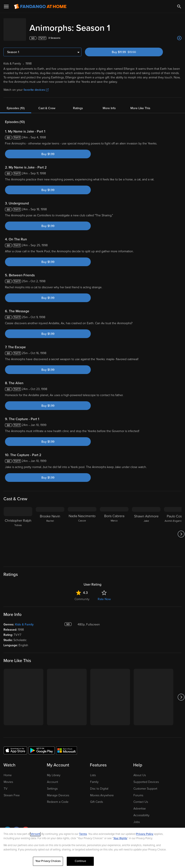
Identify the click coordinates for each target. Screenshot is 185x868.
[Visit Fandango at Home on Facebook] (17, 827)
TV (6, 784)
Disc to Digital (99, 784)
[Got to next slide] (181, 530)
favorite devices (36, 85)
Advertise (140, 804)
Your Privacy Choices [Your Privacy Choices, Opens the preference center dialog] (48, 861)
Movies (8, 778)
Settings (52, 784)
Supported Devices (146, 778)
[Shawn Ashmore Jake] (146, 530)
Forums (138, 791)
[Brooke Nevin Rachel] (50, 530)
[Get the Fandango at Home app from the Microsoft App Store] (67, 746)
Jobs (137, 818)
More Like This (140, 104)
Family (94, 778)
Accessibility (141, 811)
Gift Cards (97, 798)
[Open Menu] (6, 6)
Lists (93, 771)
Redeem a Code (58, 798)
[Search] (179, 6)
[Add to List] (179, 34)
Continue (80, 861)
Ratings (78, 104)
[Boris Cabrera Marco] (114, 530)
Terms (83, 834)
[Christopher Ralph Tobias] (18, 530)
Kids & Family (24, 620)
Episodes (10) (16, 104)
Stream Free (12, 791)
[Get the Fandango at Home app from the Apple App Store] (15, 746)
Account (53, 778)
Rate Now (104, 595)
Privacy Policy (145, 834)
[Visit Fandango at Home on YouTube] (26, 827)
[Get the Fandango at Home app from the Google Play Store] (42, 746)
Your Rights (120, 838)
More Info (109, 104)
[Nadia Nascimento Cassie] (82, 530)
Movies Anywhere (102, 791)
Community (82, 595)
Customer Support (145, 784)
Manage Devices (58, 791)
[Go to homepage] (40, 6)
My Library (54, 771)
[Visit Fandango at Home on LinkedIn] (7, 827)
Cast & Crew (47, 104)
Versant (35, 834)
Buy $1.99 (48, 150)
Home (8, 771)
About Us (140, 771)
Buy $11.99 (131, 48)
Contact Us (141, 798)
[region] (92, 848)
